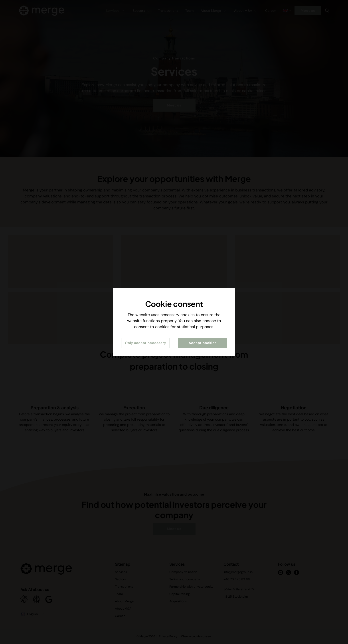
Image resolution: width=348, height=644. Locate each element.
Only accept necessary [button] (145, 343)
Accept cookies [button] (203, 343)
